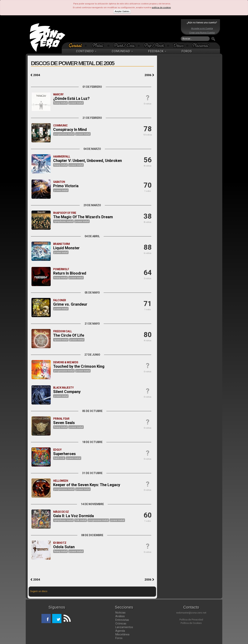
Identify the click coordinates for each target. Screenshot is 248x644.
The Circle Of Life (69, 335)
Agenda (120, 631)
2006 (149, 75)
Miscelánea (122, 634)
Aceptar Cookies (122, 11)
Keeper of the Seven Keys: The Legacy (87, 485)
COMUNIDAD (122, 51)
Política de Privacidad (191, 620)
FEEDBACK (157, 51)
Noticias (120, 613)
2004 (35, 75)
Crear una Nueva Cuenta (202, 33)
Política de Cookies (191, 623)
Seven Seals (64, 423)
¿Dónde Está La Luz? (71, 98)
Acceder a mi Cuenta (202, 28)
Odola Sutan (64, 547)
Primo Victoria (66, 186)
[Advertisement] (123, 31)
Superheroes (64, 454)
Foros (119, 638)
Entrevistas (122, 620)
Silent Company (67, 392)
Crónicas (121, 623)
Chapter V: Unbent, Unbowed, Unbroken (88, 161)
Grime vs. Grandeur (70, 304)
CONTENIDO (86, 51)
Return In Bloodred (70, 273)
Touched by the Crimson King (79, 366)
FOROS (187, 51)
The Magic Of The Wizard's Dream (83, 217)
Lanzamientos (124, 627)
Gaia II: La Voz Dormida (74, 516)
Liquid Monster (66, 248)
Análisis (120, 616)
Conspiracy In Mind (70, 130)
